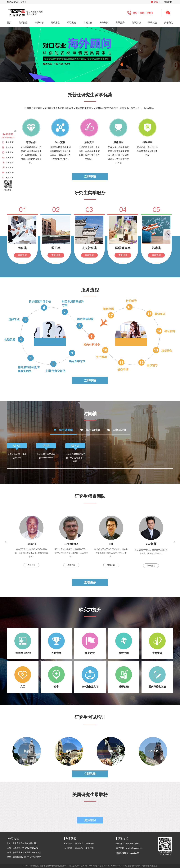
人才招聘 (68, 848)
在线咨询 (31, 565)
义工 (23, 677)
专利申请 (157, 643)
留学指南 (23, 23)
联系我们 (90, 848)
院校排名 (55, 23)
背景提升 (120, 23)
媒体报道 (79, 844)
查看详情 (22, 255)
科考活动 (124, 643)
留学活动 (136, 23)
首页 (9, 23)
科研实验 (124, 677)
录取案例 (72, 23)
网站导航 (168, 2)
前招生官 (88, 23)
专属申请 (39, 23)
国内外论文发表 (157, 677)
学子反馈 (152, 23)
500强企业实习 (90, 677)
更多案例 (90, 820)
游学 (56, 677)
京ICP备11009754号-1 (90, 866)
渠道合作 (79, 848)
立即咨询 (90, 774)
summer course (23, 643)
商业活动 (90, 643)
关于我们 (169, 23)
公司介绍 (68, 844)
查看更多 (90, 582)
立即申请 (90, 177)
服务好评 (90, 844)
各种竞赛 (56, 643)
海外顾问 (104, 23)
